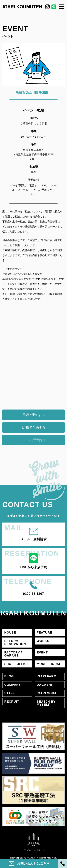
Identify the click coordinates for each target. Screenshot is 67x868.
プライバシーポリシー (34, 850)
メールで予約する (34, 440)
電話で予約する (34, 415)
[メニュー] (61, 6)
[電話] (63, 864)
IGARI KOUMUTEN (22, 7)
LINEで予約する (33, 427)
